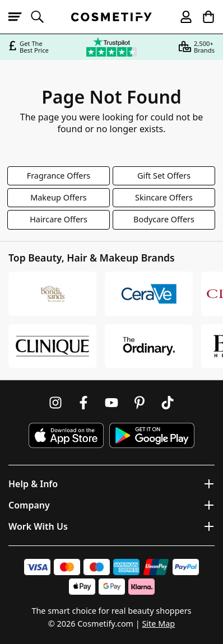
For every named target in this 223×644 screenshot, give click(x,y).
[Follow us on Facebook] (83, 403)
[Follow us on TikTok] (168, 403)
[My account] (181, 17)
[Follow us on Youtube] (112, 403)
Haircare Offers (59, 219)
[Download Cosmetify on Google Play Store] (152, 435)
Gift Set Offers (164, 176)
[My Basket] (203, 17)
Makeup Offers (59, 197)
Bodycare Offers (164, 219)
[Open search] (42, 17)
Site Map (158, 624)
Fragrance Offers (59, 176)
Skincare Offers (164, 197)
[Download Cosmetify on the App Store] (66, 435)
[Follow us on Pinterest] (140, 403)
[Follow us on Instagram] (55, 403)
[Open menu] (20, 17)
